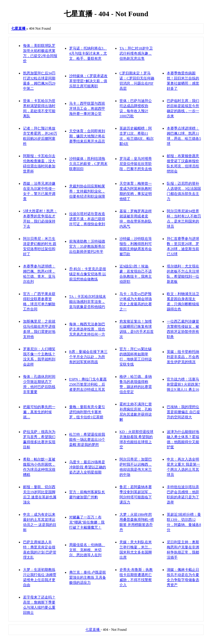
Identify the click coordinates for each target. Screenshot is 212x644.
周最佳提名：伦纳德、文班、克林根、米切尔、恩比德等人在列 (87, 550)
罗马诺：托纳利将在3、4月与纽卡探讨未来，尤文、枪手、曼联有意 (88, 53)
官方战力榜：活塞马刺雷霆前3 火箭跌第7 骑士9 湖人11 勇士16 (183, 384)
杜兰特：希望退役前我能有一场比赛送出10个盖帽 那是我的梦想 (87, 440)
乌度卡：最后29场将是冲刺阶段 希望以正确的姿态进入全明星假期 (88, 467)
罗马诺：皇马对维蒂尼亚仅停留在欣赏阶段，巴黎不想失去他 (136, 164)
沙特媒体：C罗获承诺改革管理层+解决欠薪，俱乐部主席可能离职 (88, 81)
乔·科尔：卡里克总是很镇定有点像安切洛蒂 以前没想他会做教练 (88, 274)
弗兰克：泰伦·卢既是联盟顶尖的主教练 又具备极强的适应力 (88, 577)
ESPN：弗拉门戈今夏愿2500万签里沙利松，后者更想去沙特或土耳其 (88, 384)
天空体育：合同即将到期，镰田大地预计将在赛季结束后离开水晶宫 (87, 136)
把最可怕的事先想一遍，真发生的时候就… (39, 412)
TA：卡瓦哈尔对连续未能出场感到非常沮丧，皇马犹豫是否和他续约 (88, 302)
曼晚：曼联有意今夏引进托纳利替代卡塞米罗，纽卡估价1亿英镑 (87, 412)
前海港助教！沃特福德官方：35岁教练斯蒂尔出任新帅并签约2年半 (87, 246)
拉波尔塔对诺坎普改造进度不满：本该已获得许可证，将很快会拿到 (87, 219)
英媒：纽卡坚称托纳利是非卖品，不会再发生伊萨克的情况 (183, 357)
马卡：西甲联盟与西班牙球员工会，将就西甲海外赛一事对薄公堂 (87, 109)
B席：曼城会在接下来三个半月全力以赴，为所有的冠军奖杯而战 (88, 357)
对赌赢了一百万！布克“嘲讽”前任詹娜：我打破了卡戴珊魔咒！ (87, 522)
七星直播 (93, 630)
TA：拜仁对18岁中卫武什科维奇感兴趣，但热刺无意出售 (136, 53)
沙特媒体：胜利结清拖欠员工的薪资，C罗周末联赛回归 (88, 164)
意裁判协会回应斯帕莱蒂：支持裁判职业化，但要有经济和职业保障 (87, 191)
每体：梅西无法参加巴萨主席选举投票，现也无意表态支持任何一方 (87, 329)
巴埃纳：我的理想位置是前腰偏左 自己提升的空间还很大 (183, 412)
